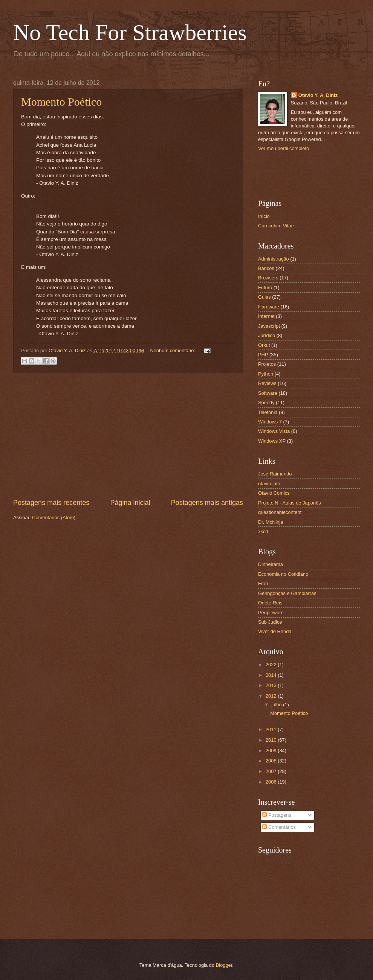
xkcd (263, 531)
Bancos (266, 268)
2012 (272, 696)
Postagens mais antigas (207, 503)
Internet (266, 316)
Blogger (224, 965)
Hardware (269, 307)
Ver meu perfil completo (284, 148)
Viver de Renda (275, 631)
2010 (272, 740)
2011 (272, 729)
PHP (263, 355)
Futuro (265, 288)
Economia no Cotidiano (283, 574)
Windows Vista (274, 431)
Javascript (269, 326)
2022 (272, 665)
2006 (272, 782)
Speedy (266, 403)
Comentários (279, 827)
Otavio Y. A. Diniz (318, 95)
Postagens (277, 815)
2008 (272, 761)
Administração (274, 259)
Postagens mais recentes (51, 503)
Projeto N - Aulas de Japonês (290, 503)
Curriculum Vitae (276, 226)
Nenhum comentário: (173, 350)
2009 (272, 751)
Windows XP (272, 441)
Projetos (267, 364)
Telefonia (268, 412)
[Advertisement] (128, 436)
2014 (272, 675)
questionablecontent (280, 512)
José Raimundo (275, 474)
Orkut (264, 345)
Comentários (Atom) (54, 518)
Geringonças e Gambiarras (287, 593)
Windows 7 (270, 422)
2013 (272, 685)
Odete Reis (270, 603)
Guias (264, 297)
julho (277, 705)
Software (268, 393)
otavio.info (269, 484)
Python (266, 374)
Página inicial (130, 503)
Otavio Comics (274, 493)
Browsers (268, 278)
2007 (272, 771)
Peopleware (271, 613)
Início (264, 216)
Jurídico (267, 335)
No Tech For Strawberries (130, 32)
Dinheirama (271, 564)
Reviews (267, 383)
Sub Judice (270, 622)
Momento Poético (61, 102)
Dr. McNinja (271, 522)
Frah (263, 584)
